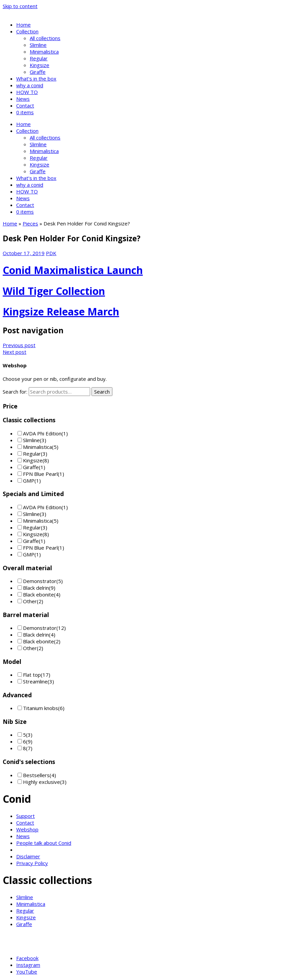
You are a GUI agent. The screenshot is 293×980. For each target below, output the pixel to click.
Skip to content (20, 6)
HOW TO (27, 92)
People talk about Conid (44, 843)
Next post (15, 352)
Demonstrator (40, 581)
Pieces (30, 223)
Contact (25, 105)
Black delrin (36, 588)
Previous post (19, 345)
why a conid (30, 85)
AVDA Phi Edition (42, 433)
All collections (45, 38)
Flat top (32, 675)
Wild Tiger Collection (54, 291)
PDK (51, 253)
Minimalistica (44, 52)
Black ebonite (38, 594)
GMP (29, 481)
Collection (27, 31)
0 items (25, 112)
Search (102, 392)
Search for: (15, 392)
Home (23, 25)
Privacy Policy (32, 863)
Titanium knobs (41, 708)
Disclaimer (28, 856)
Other (30, 601)
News (23, 99)
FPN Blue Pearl (40, 474)
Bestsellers (36, 775)
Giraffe (38, 72)
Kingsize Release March (61, 312)
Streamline (35, 681)
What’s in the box (36, 79)
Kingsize (39, 65)
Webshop (27, 829)
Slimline (38, 45)
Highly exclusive (42, 782)
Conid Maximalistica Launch (73, 270)
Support (25, 816)
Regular (39, 58)
